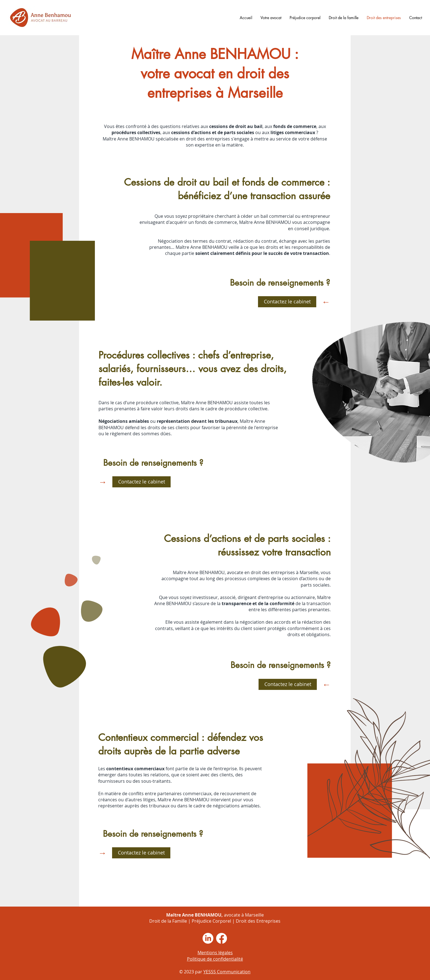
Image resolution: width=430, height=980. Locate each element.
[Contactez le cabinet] (287, 302)
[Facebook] (222, 938)
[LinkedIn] (208, 938)
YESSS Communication (227, 972)
